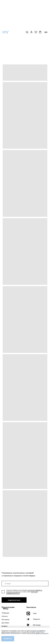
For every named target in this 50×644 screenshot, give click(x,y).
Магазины (5, 620)
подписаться (14, 600)
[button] (27, 32)
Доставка (5, 623)
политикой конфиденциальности (37, 633)
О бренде (5, 613)
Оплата (5, 616)
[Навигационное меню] (46, 32)
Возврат (5, 626)
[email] (25, 584)
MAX (35, 613)
